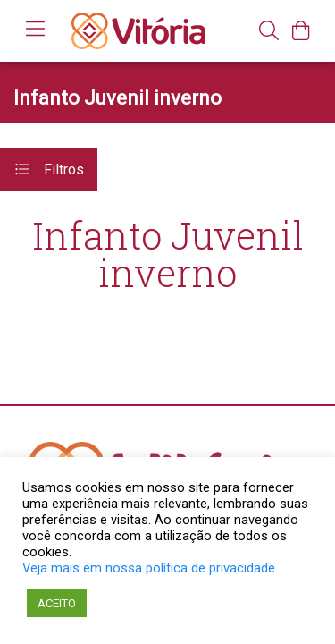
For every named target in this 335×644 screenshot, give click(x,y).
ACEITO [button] (57, 603)
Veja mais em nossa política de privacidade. (150, 568)
